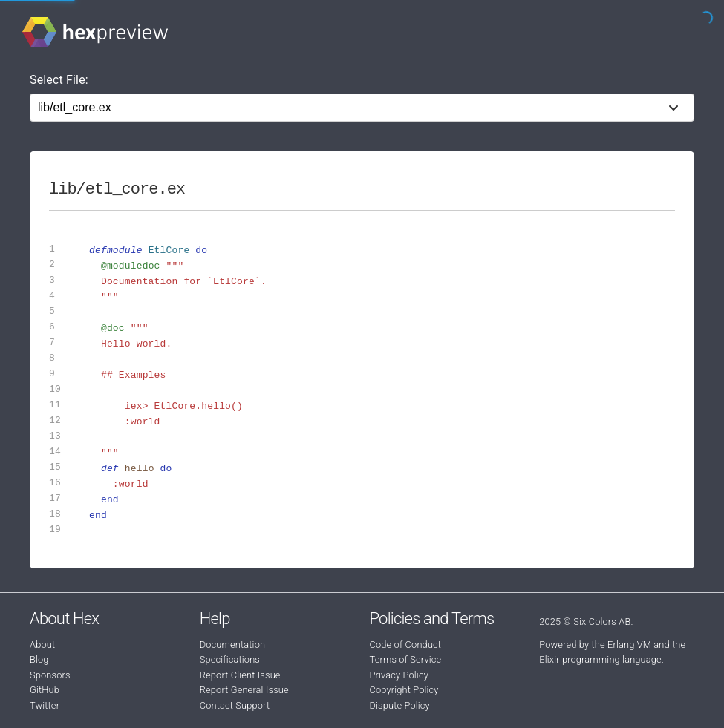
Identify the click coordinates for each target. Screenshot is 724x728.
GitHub (45, 690)
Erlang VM (629, 645)
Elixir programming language (600, 659)
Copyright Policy (404, 690)
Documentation (232, 645)
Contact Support (235, 705)
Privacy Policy (399, 675)
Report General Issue (244, 690)
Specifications (230, 659)
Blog (39, 659)
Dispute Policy (400, 705)
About (42, 645)
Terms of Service (406, 659)
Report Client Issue (240, 675)
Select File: (59, 80)
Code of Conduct (406, 645)
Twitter (45, 705)
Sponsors (50, 675)
